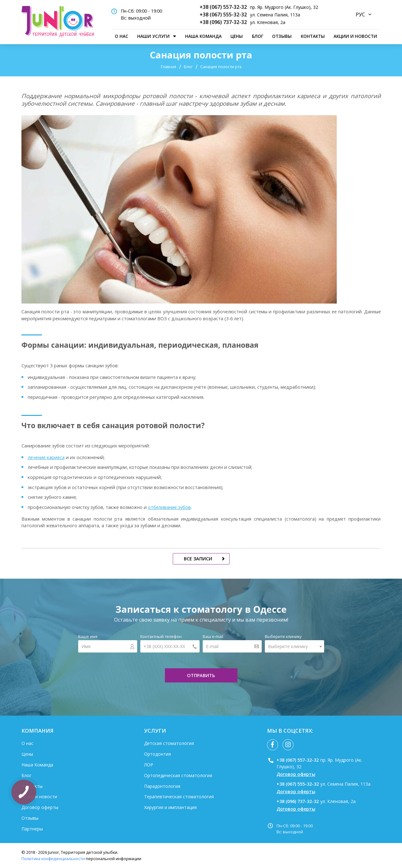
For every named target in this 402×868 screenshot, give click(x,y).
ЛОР (149, 765)
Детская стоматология (169, 743)
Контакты (313, 36)
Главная (169, 67)
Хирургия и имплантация (170, 807)
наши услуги (153, 36)
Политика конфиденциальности (53, 859)
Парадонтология (162, 786)
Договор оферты (40, 807)
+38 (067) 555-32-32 (223, 15)
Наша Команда (203, 36)
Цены (237, 36)
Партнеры (32, 829)
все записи (198, 559)
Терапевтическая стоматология (179, 797)
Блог (258, 36)
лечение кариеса (46, 457)
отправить (201, 675)
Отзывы (282, 36)
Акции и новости (355, 36)
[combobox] (294, 646)
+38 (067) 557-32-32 (223, 7)
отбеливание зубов (169, 507)
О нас (122, 36)
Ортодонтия (157, 754)
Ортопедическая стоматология (178, 775)
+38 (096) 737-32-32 (223, 22)
